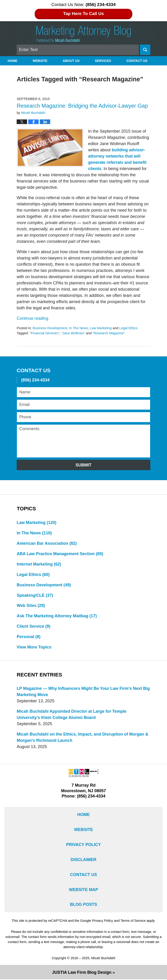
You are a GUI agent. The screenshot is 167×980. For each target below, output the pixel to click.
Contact (137, 61)
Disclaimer (83, 860)
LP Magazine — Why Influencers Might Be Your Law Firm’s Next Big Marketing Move (83, 692)
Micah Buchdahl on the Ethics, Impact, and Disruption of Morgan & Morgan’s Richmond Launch (83, 738)
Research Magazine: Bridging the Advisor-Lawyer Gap (82, 106)
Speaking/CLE (35, 595)
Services (103, 61)
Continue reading (32, 318)
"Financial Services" (45, 333)
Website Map (83, 890)
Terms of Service (133, 921)
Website (40, 61)
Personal (29, 637)
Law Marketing (101, 328)
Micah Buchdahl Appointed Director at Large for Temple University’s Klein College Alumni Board (72, 715)
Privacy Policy (83, 845)
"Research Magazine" (109, 333)
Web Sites (31, 606)
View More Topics (34, 647)
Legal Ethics (129, 328)
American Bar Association (47, 543)
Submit (84, 465)
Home (12, 61)
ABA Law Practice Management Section (60, 554)
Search (145, 50)
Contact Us (84, 875)
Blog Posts (83, 905)
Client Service (34, 627)
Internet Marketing (39, 564)
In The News (79, 328)
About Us (71, 61)
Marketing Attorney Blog (84, 34)
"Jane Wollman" (73, 333)
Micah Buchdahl (103, 959)
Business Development (50, 328)
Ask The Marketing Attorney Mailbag (57, 616)
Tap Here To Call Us (84, 14)
